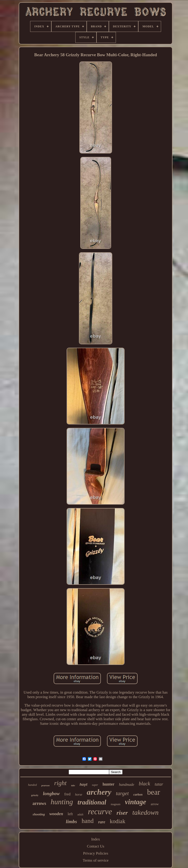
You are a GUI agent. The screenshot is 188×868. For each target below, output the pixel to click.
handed (32, 785)
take (73, 785)
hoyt (84, 785)
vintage (136, 802)
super (95, 785)
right (60, 783)
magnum (116, 804)
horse (79, 795)
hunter (109, 784)
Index (96, 839)
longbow (51, 794)
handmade (127, 785)
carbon (138, 795)
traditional (92, 802)
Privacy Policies (96, 853)
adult (80, 814)
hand (88, 821)
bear (154, 792)
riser (122, 813)
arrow (155, 804)
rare (102, 822)
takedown (145, 812)
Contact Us (96, 846)
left (70, 814)
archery (99, 792)
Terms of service (95, 860)
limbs (72, 821)
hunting (62, 802)
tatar (159, 784)
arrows (39, 803)
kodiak (117, 821)
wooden (56, 814)
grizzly (35, 795)
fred (67, 794)
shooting (39, 814)
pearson (45, 785)
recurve (100, 812)
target (122, 793)
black (144, 784)
